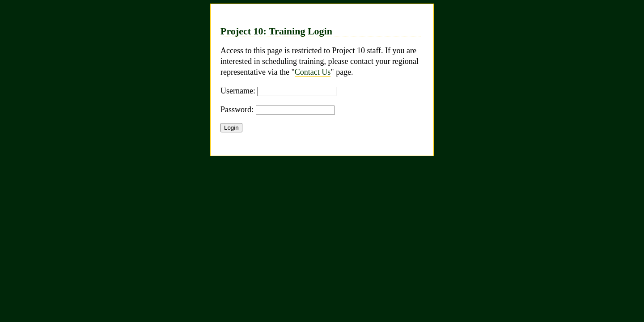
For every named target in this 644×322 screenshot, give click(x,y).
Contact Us (313, 72)
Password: (237, 110)
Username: (238, 91)
